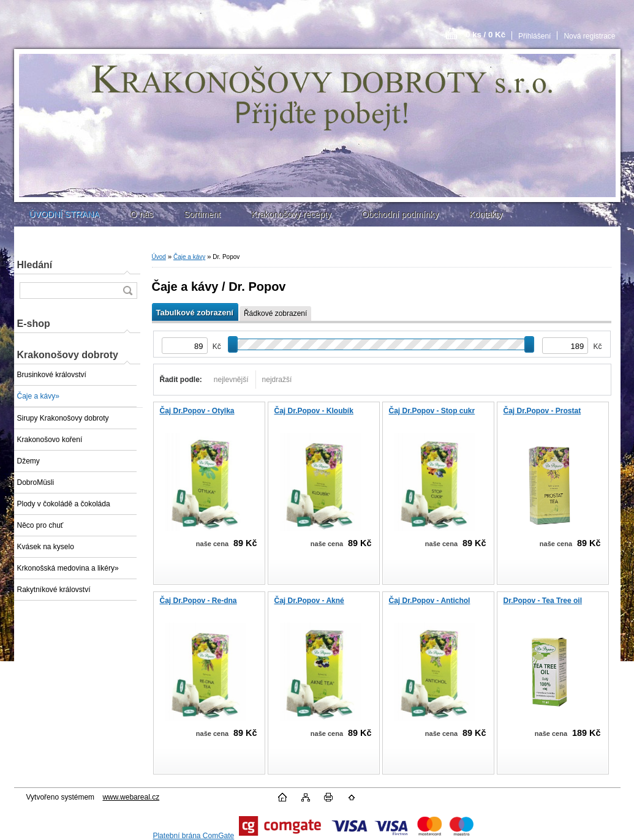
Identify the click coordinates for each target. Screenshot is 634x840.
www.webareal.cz (131, 797)
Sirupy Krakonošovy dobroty (63, 418)
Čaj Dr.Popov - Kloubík (314, 411)
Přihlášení (534, 36)
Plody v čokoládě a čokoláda (64, 504)
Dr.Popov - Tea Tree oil (543, 601)
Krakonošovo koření (50, 440)
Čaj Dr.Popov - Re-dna (198, 601)
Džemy (28, 461)
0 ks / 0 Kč (485, 35)
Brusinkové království (52, 375)
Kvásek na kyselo (46, 547)
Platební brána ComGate (193, 836)
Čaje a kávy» (38, 396)
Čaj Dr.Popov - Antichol (430, 601)
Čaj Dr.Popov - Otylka (197, 411)
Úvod (159, 257)
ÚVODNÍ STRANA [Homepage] (65, 214)
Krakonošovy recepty (291, 214)
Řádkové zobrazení (275, 313)
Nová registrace (589, 36)
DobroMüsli (36, 482)
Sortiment (202, 214)
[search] (127, 291)
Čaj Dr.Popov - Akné (309, 601)
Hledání (35, 265)
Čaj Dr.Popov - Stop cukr (432, 411)
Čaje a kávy (189, 257)
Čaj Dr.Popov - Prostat (542, 411)
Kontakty (486, 214)
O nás (142, 214)
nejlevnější (231, 380)
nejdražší (277, 380)
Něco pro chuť (40, 525)
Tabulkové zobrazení (195, 313)
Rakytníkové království (54, 590)
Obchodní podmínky (400, 214)
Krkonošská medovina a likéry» (68, 568)
